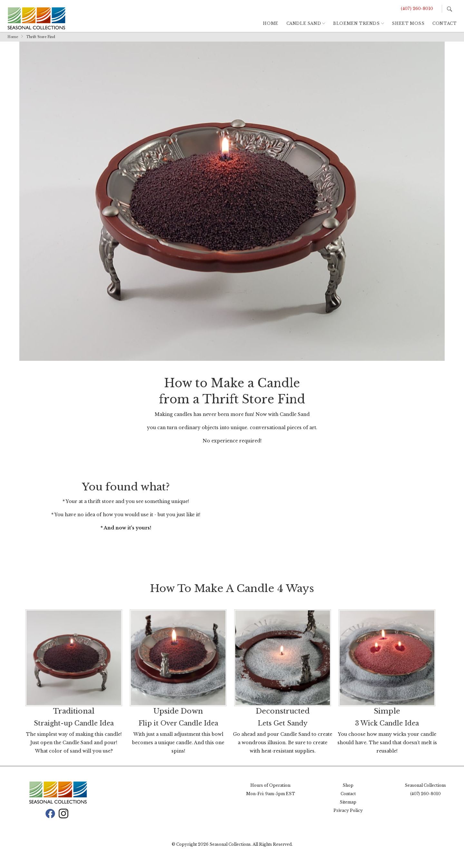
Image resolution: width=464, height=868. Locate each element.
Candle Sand (304, 23)
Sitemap (348, 802)
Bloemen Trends (356, 23)
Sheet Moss (408, 23)
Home (271, 23)
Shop (348, 785)
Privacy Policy (348, 810)
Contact (445, 23)
